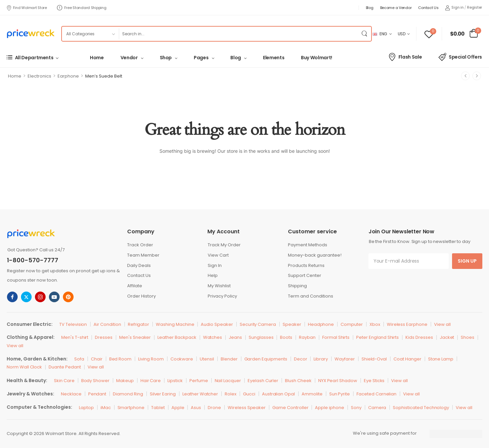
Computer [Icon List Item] (352, 324)
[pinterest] (68, 297)
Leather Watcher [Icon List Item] (200, 394)
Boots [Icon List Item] (286, 337)
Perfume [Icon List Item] (199, 381)
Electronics (39, 76)
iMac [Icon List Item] (106, 408)
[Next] (477, 76)
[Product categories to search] (90, 34)
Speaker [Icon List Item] (292, 324)
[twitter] (26, 297)
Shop (166, 58)
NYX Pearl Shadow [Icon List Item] (338, 381)
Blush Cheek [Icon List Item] (298, 381)
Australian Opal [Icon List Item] (278, 394)
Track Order (140, 245)
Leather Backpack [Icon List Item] (177, 337)
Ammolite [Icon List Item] (312, 394)
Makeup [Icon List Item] (125, 381)
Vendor (129, 58)
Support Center (305, 275)
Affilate (135, 286)
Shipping (297, 286)
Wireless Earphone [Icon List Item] (407, 324)
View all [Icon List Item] (442, 324)
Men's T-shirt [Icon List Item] (75, 337)
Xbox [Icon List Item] (375, 324)
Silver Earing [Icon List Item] (163, 394)
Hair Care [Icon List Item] (151, 381)
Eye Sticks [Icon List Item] (374, 381)
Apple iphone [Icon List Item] (329, 408)
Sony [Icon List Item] (356, 408)
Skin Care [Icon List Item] (64, 381)
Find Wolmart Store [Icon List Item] (27, 8)
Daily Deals (139, 265)
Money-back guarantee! (315, 255)
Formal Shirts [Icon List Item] (336, 337)
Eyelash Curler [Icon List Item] (263, 381)
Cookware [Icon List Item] (182, 359)
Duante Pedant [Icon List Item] (65, 367)
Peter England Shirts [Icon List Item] (377, 337)
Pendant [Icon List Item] (97, 394)
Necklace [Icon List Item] (71, 394)
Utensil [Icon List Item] (207, 359)
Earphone (68, 76)
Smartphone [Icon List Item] (131, 408)
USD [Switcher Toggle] (402, 34)
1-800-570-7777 (33, 260)
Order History (141, 296)
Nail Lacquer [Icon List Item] (228, 381)
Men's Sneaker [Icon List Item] (135, 337)
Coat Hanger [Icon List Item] (407, 359)
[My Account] (454, 8)
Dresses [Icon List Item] (104, 337)
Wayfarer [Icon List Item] (345, 359)
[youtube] (54, 297)
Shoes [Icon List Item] (468, 337)
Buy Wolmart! (317, 58)
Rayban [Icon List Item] (307, 337)
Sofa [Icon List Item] (79, 359)
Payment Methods (308, 245)
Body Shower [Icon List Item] (95, 381)
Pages (201, 58)
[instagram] (40, 297)
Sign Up (467, 261)
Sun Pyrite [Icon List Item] (340, 394)
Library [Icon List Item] (321, 359)
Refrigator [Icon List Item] (139, 324)
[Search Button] (365, 34)
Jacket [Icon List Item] (447, 337)
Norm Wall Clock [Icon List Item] (24, 367)
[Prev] (465, 76)
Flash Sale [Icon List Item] (405, 57)
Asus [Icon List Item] (196, 408)
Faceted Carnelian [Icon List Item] (376, 394)
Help (213, 275)
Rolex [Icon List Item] (231, 394)
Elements (274, 58)
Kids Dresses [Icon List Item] (419, 337)
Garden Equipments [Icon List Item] (266, 359)
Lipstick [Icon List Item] (175, 381)
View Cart (218, 255)
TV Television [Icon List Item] (73, 324)
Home (97, 58)
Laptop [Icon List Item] (86, 408)
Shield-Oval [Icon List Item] (374, 359)
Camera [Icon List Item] (377, 408)
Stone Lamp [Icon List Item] (441, 359)
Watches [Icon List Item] (213, 337)
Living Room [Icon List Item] (151, 359)
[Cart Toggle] (464, 34)
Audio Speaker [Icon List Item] (217, 324)
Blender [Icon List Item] (229, 359)
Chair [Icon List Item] (97, 359)
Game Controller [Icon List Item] (290, 408)
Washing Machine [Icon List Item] (175, 324)
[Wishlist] (429, 34)
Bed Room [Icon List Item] (121, 359)
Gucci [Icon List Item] (249, 394)
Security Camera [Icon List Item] (258, 324)
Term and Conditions (311, 296)
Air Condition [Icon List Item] (107, 324)
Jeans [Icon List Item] (235, 337)
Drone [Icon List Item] (214, 408)
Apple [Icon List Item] (178, 408)
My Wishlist (219, 286)
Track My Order (224, 245)
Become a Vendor (396, 8)
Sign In (215, 265)
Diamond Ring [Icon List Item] (128, 394)
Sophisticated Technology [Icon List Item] (421, 408)
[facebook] (12, 297)
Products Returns (306, 265)
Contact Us (428, 8)
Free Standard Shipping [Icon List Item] (82, 8)
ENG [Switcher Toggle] (380, 34)
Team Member (143, 255)
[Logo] (31, 34)
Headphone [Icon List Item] (321, 324)
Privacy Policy (222, 296)
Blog (370, 8)
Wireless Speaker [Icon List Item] (247, 408)
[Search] (238, 34)
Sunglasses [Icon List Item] (261, 337)
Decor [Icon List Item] (301, 359)
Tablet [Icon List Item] (158, 408)
